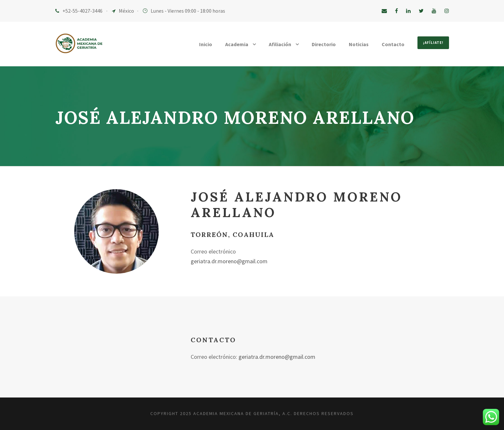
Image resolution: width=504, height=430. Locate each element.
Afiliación (278, 44)
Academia (233, 44)
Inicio (201, 44)
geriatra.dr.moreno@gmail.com (231, 261)
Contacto (392, 44)
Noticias (358, 44)
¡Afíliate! (432, 43)
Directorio (322, 44)
